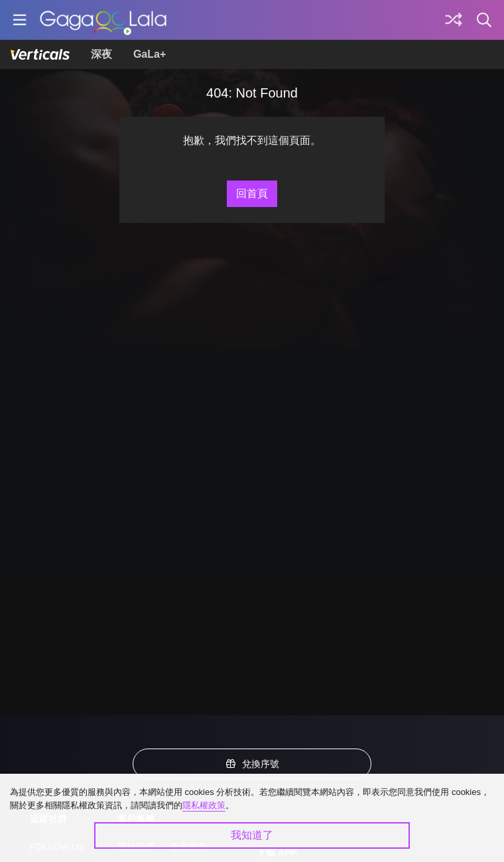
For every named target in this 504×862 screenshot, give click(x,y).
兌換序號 (252, 764)
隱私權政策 (204, 805)
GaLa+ (150, 54)
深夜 (101, 54)
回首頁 (252, 193)
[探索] (454, 20)
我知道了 (252, 835)
